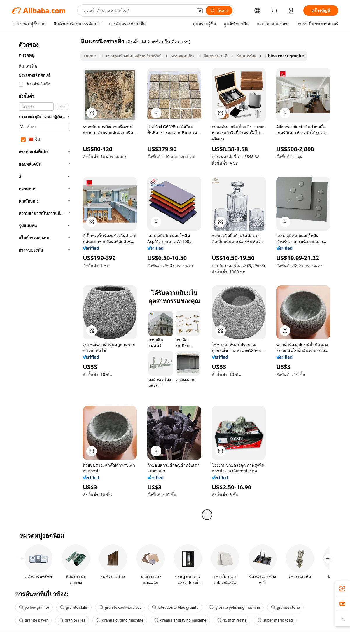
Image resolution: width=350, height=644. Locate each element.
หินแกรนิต (246, 56)
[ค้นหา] (219, 11)
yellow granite (34, 607)
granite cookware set (120, 607)
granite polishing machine (235, 607)
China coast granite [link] (285, 56)
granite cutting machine (120, 620)
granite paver (33, 620)
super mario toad (275, 620)
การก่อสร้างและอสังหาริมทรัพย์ (134, 56)
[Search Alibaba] (138, 11)
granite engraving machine (180, 620)
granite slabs (74, 607)
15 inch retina (232, 620)
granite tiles (72, 620)
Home (90, 56)
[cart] (275, 11)
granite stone (285, 607)
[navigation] (44, 279)
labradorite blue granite (175, 607)
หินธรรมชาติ (216, 56)
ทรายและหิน (183, 56)
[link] (342, 589)
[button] (200, 11)
